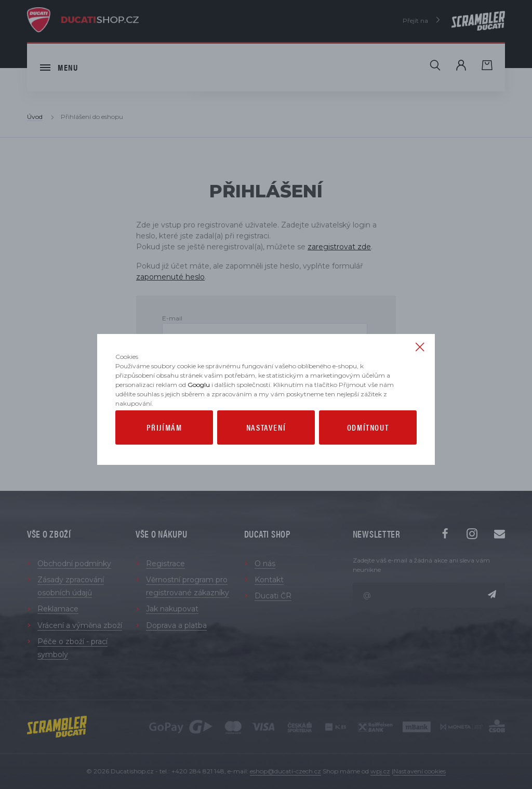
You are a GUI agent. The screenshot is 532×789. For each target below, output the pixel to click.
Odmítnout (368, 449)
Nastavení (266, 449)
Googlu (199, 406)
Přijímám (164, 449)
